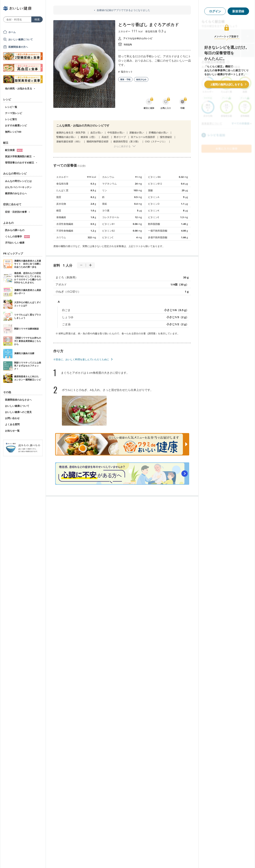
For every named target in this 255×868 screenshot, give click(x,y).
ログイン (215, 11)
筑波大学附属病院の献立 (18, 156)
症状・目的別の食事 (16, 212)
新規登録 (238, 11)
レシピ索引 (11, 119)
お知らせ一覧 (12, 431)
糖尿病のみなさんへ (16, 193)
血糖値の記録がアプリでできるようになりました (123, 10)
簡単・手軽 (125, 79)
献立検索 (14, 150)
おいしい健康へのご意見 (18, 412)
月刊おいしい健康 (15, 243)
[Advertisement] (127, 860)
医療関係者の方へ (18, 47)
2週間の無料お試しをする (227, 84)
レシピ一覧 (11, 107)
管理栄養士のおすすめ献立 (20, 163)
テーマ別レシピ (14, 113)
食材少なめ (141, 79)
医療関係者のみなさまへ (18, 400)
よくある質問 (12, 424)
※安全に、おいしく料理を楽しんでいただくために (81, 359)
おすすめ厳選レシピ (16, 125)
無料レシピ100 (13, 132)
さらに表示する (122, 146)
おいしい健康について (21, 39)
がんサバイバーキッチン (18, 187)
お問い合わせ (12, 418)
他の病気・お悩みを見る (19, 88)
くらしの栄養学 (18, 236)
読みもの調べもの (15, 230)
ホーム (12, 32)
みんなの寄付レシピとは (18, 181)
